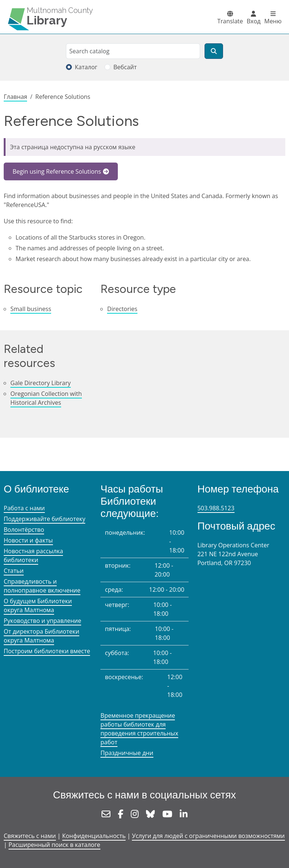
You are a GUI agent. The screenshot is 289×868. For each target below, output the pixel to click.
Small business (31, 309)
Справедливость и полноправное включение (42, 586)
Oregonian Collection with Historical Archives (46, 398)
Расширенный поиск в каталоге (54, 845)
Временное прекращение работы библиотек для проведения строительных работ (139, 729)
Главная (15, 97)
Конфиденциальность (94, 836)
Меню (273, 21)
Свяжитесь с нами (30, 836)
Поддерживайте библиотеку (44, 519)
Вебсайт (125, 67)
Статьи (14, 571)
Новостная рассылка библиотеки (33, 555)
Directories (122, 309)
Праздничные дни (127, 753)
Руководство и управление (42, 621)
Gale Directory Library (41, 383)
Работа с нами (24, 508)
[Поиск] (214, 51)
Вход (254, 21)
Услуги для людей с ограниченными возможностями (208, 836)
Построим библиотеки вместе (47, 651)
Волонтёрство (24, 530)
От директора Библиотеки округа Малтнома (41, 636)
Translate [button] (230, 21)
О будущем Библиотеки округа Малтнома (38, 605)
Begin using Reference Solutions (57, 171)
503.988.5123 (216, 508)
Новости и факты (28, 540)
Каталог (86, 67)
